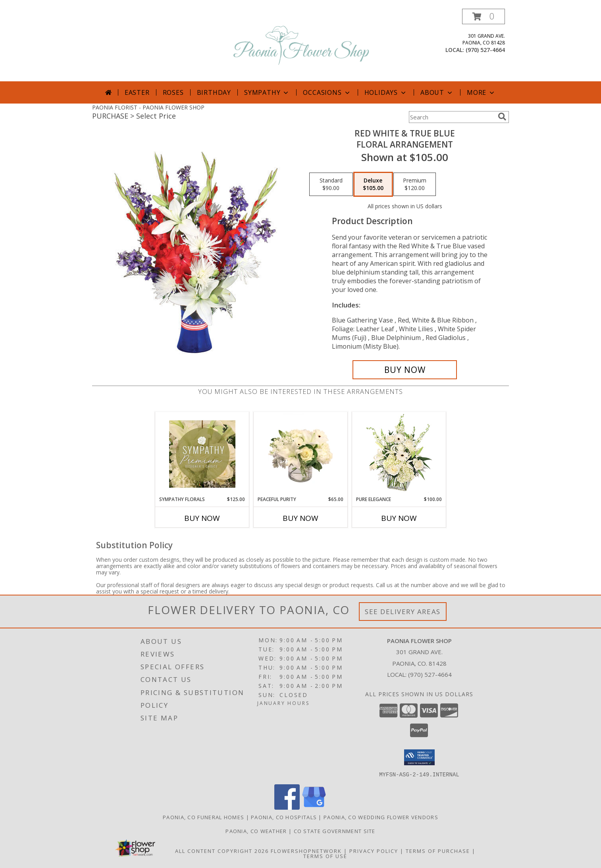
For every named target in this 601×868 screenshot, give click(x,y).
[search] (502, 117)
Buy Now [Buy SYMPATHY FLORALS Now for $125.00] (202, 518)
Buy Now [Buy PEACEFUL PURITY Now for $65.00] (300, 518)
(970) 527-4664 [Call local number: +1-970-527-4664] (485, 50)
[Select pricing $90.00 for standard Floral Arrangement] (331, 184)
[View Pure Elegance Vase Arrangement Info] (399, 454)
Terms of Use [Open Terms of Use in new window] (325, 856)
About (437, 92)
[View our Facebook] (287, 807)
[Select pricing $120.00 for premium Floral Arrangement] (415, 184)
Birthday (214, 92)
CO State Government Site (335, 831)
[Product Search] (452, 117)
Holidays (386, 92)
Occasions (327, 92)
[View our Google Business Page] (314, 807)
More (481, 92)
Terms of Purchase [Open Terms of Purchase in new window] (438, 851)
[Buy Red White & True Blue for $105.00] (405, 370)
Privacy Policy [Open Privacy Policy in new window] (374, 851)
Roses (173, 92)
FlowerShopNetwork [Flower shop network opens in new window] (306, 851)
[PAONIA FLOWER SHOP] (301, 45)
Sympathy (267, 92)
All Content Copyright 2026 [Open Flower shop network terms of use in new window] (222, 851)
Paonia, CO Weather (256, 831)
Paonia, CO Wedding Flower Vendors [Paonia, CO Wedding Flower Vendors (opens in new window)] (381, 817)
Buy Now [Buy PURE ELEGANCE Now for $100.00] (399, 518)
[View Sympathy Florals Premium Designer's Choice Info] (202, 454)
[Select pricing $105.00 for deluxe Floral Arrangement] (373, 184)
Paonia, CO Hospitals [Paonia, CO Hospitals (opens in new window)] (284, 817)
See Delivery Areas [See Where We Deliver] (403, 612)
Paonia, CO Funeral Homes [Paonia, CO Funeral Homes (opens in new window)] (203, 817)
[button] (483, 16)
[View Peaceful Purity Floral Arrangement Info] (301, 454)
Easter (137, 92)
